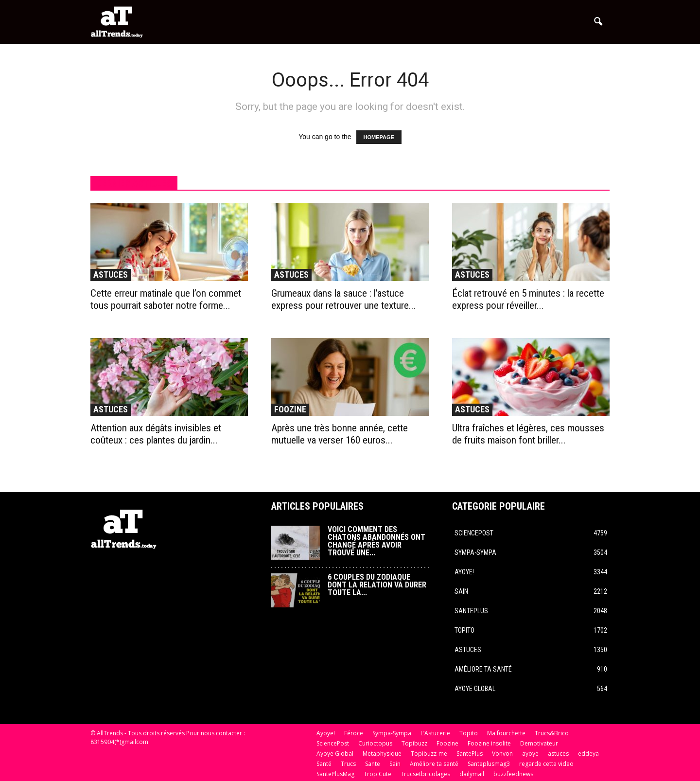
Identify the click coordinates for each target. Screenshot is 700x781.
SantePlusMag (335, 774)
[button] (598, 22)
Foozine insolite (489, 743)
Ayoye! (464, 572)
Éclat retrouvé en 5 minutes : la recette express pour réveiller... (528, 299)
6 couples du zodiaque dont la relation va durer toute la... (377, 585)
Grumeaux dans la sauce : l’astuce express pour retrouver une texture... (344, 299)
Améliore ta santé (483, 669)
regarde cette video (546, 764)
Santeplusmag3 (489, 764)
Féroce (354, 733)
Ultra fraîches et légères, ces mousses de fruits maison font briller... (528, 434)
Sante (373, 764)
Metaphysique (382, 754)
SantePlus (471, 611)
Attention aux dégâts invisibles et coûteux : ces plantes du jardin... (156, 434)
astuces (111, 275)
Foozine (290, 409)
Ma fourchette (506, 733)
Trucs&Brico (552, 733)
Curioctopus (375, 743)
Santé (324, 764)
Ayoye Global (475, 689)
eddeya (588, 754)
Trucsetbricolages (425, 774)
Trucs (348, 764)
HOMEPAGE (379, 137)
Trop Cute (377, 774)
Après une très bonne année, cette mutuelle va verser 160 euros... (340, 434)
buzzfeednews (513, 774)
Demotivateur (539, 743)
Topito (464, 630)
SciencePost (474, 533)
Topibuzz (414, 743)
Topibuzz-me (429, 754)
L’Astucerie (435, 733)
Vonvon (502, 754)
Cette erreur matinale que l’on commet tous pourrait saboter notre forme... (166, 299)
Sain (461, 591)
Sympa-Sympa (475, 552)
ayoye (530, 754)
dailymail (472, 774)
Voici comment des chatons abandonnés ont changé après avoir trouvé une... (376, 541)
